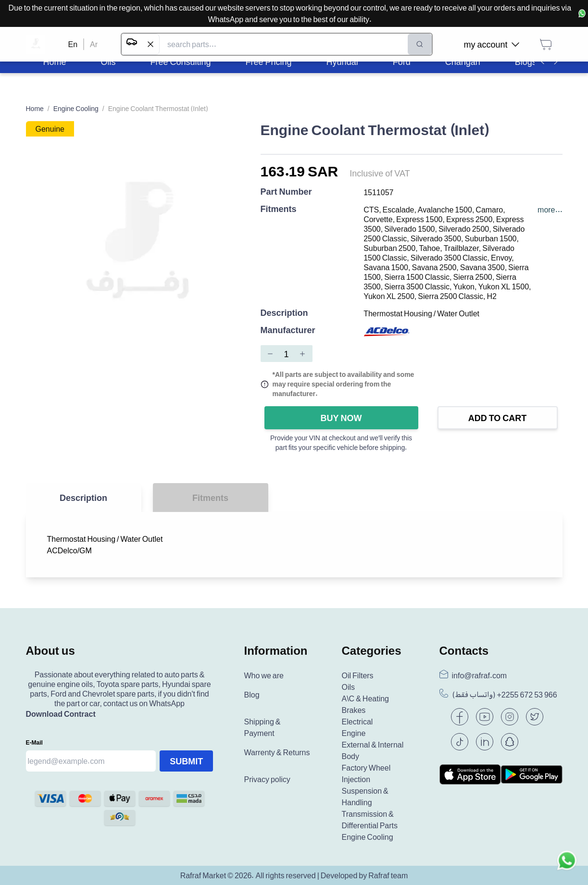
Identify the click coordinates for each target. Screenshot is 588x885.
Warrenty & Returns (277, 752)
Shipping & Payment (263, 727)
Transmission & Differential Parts (370, 820)
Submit (186, 761)
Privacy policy (267, 779)
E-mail (34, 742)
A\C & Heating (366, 698)
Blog (252, 695)
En (73, 44)
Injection (356, 779)
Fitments (279, 209)
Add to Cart (498, 418)
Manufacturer (288, 330)
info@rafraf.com (480, 675)
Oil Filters (358, 675)
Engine (354, 733)
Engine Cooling (76, 108)
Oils (349, 687)
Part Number (286, 192)
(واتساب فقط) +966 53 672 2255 (505, 695)
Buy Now (341, 418)
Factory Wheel (366, 768)
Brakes (354, 710)
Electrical (357, 722)
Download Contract (61, 714)
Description (284, 313)
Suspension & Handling (365, 797)
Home (35, 108)
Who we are (264, 675)
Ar (94, 44)
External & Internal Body (373, 750)
